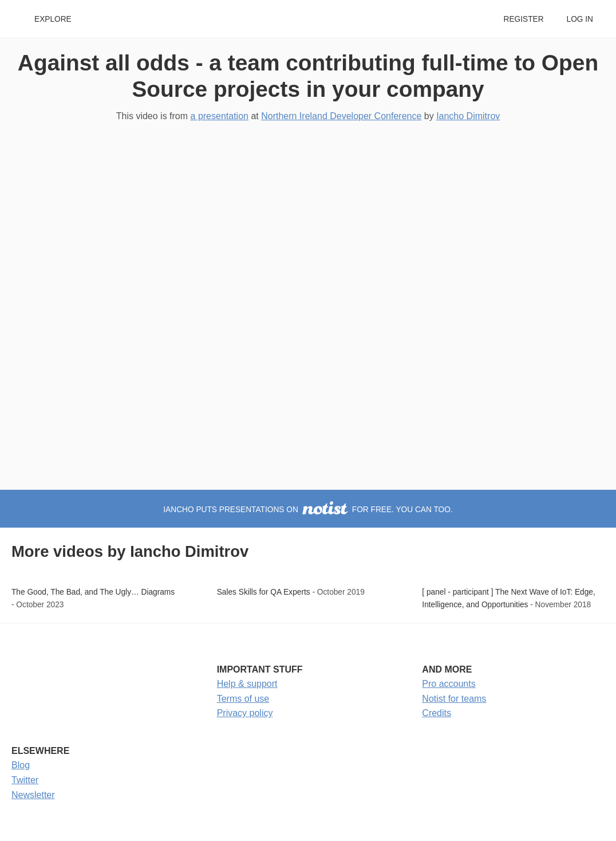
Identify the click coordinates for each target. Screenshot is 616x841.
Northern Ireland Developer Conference (341, 116)
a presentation (220, 116)
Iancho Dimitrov (468, 116)
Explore (53, 19)
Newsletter (33, 795)
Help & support (247, 684)
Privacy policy (245, 713)
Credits (437, 713)
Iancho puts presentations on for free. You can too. (308, 510)
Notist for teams (454, 699)
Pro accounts (449, 684)
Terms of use (243, 699)
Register (523, 19)
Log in (580, 19)
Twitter (25, 780)
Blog (21, 765)
